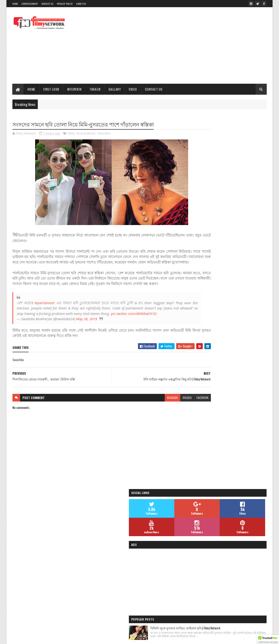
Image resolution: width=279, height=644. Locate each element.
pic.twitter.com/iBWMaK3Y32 (40, 330)
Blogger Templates (112, 637)
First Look (51, 89)
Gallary (115, 89)
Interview (74, 89)
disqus (158, 414)
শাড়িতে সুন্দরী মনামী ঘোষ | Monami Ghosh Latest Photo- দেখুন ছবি (238, 287)
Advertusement (30, 4)
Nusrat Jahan (86, 134)
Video (133, 89)
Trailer (95, 89)
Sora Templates (88, 637)
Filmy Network (201, 587)
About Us (81, 4)
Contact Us (47, 4)
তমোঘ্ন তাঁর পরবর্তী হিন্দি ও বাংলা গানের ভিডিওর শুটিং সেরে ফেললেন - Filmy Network (237, 316)
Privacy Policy (65, 4)
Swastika (104, 134)
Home (15, 4)
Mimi (71, 134)
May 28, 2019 (87, 336)
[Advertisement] (180, 45)
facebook (173, 414)
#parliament (44, 314)
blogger (143, 414)
